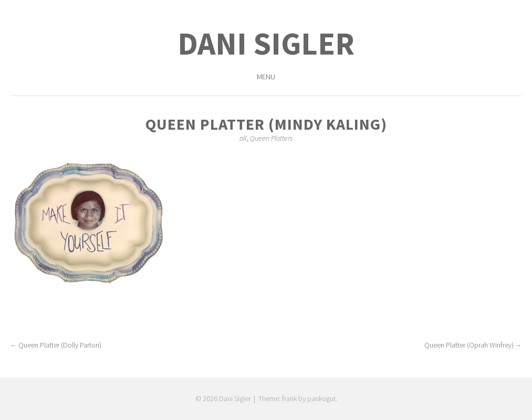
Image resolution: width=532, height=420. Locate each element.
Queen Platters (271, 138)
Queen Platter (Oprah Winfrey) (473, 345)
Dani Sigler (266, 43)
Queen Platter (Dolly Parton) (56, 345)
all (243, 138)
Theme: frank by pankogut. (298, 398)
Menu (266, 77)
